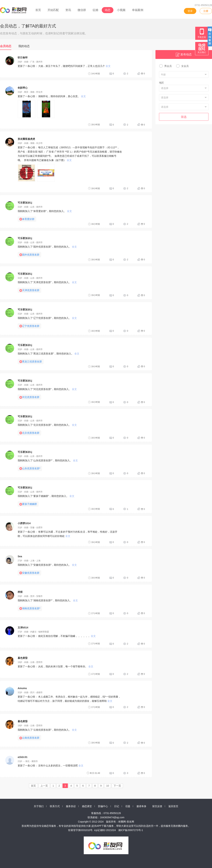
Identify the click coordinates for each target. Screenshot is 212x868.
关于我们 (39, 806)
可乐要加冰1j (25, 203)
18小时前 (94, 743)
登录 (190, 11)
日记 (117, 806)
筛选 (184, 117)
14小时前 (94, 74)
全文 (108, 66)
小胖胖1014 (24, 523)
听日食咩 (23, 58)
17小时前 (94, 613)
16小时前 (94, 125)
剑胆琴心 (23, 88)
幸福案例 (138, 10)
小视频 (121, 10)
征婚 (95, 10)
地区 (161, 83)
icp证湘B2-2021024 (105, 830)
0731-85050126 (203, 5)
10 (108, 786)
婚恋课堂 (87, 806)
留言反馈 (157, 806)
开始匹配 (53, 10)
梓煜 (20, 592)
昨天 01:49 (93, 773)
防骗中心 (103, 806)
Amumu (22, 688)
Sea (20, 556)
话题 (128, 806)
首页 (38, 10)
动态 (108, 10)
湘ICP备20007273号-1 (131, 830)
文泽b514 (23, 628)
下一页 (117, 786)
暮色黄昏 (23, 658)
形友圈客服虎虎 (26, 139)
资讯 (68, 10)
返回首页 (173, 806)
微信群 (82, 10)
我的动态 (24, 46)
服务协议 (71, 806)
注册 (206, 11)
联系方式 (55, 806)
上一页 (44, 786)
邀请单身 (141, 806)
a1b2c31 (23, 757)
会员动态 (6, 46)
